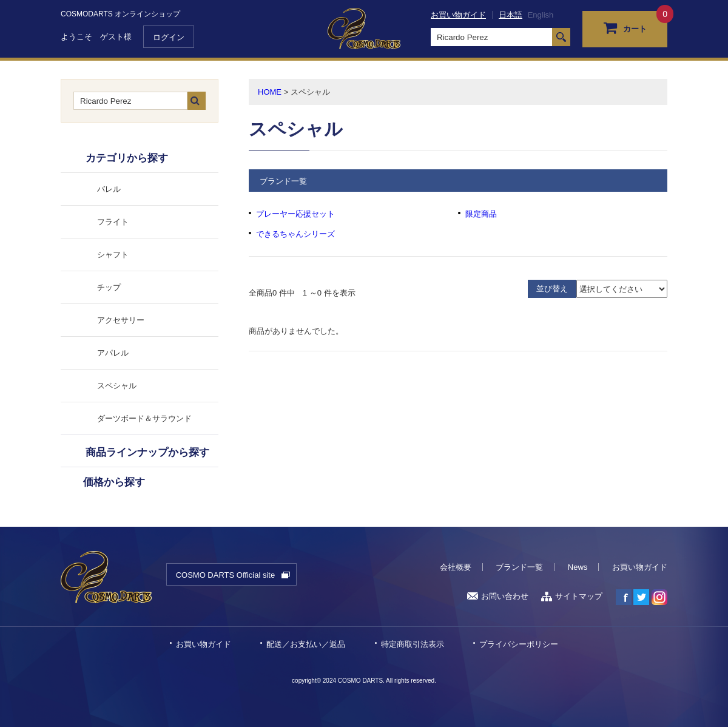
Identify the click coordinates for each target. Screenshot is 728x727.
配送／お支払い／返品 (306, 644)
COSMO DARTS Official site (226, 575)
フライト (113, 222)
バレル (109, 189)
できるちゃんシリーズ (295, 234)
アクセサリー (121, 320)
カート (625, 27)
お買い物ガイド (458, 15)
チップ (109, 287)
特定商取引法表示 (413, 644)
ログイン (169, 37)
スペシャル (117, 386)
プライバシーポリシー (519, 644)
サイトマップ (572, 596)
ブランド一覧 (519, 567)
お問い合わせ (498, 596)
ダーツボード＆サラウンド (144, 418)
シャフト (113, 255)
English (541, 15)
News (578, 567)
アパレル (113, 353)
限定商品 (481, 214)
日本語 (511, 15)
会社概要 (456, 567)
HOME (270, 92)
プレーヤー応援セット (295, 214)
